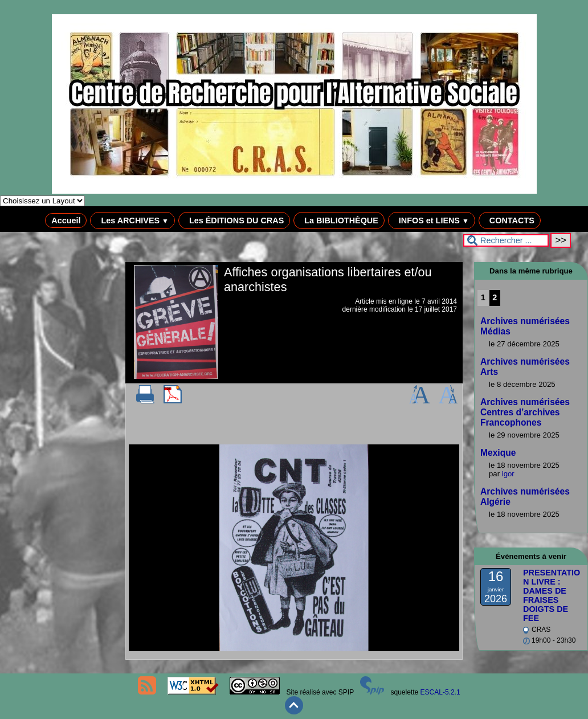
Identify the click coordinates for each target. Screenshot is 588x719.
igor (508, 474)
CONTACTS (510, 220)
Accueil (66, 220)
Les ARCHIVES (132, 220)
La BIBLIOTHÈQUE (339, 220)
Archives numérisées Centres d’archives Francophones (525, 412)
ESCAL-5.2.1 (440, 692)
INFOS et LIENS (432, 220)
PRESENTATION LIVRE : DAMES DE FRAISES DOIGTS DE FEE (552, 595)
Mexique (498, 453)
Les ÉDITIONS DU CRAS (234, 220)
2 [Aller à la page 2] (495, 297)
